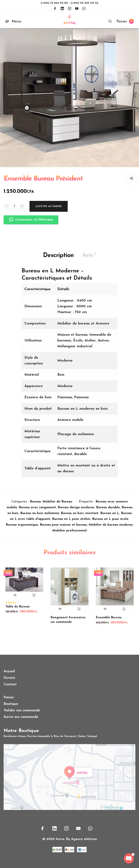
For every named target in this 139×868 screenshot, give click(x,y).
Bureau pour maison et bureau (63, 528)
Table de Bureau (18, 609)
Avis (89, 258)
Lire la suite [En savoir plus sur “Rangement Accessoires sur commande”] (79, 612)
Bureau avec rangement (37, 510)
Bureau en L (110, 516)
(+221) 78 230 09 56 (84, 3)
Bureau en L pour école (110, 522)
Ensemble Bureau (109, 620)
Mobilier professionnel (69, 533)
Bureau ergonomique (22, 528)
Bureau (35, 504)
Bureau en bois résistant (80, 516)
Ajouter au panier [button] (34, 598)
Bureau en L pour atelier (71, 522)
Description (58, 258)
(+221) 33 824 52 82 (55, 3)
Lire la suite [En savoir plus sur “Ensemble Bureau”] (124, 612)
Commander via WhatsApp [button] (31, 226)
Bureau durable (108, 510)
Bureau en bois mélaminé (40, 516)
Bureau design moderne (76, 510)
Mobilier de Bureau (57, 504)
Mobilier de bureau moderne (111, 528)
